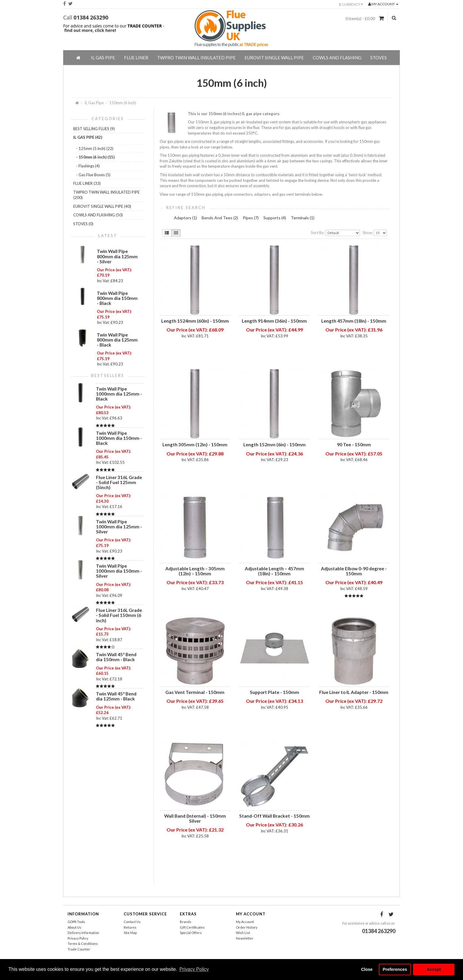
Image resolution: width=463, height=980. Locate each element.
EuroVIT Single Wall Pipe (274, 58)
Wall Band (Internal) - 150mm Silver (195, 818)
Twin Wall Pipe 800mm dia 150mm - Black (117, 298)
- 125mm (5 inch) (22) (95, 148)
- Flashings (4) (88, 166)
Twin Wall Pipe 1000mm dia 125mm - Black (119, 394)
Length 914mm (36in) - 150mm (274, 321)
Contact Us (132, 922)
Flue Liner (136, 58)
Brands (186, 922)
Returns (130, 927)
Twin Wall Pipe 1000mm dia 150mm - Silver (119, 571)
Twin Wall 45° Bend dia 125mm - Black (116, 696)
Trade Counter (79, 949)
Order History (247, 927)
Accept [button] (434, 969)
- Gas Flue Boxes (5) (93, 175)
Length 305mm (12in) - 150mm (195, 445)
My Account (245, 922)
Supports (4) (275, 218)
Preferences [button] (395, 969)
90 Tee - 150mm (354, 445)
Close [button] (367, 969)
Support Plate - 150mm (274, 692)
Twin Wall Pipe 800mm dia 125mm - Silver (117, 256)
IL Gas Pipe (103, 58)
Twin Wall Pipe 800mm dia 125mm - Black (117, 340)
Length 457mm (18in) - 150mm (354, 321)
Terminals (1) (303, 218)
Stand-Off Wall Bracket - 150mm (274, 816)
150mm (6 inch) (123, 103)
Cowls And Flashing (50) (98, 215)
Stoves (379, 58)
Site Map (130, 933)
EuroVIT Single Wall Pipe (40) (102, 206)
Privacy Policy (78, 938)
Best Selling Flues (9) (94, 129)
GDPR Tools (76, 922)
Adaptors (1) (185, 218)
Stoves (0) (83, 224)
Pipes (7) (251, 218)
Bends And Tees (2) (220, 218)
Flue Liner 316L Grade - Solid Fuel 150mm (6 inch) (119, 615)
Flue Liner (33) (87, 183)
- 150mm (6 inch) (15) (95, 157)
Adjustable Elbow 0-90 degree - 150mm (354, 571)
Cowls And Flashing (337, 58)
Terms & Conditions (83, 944)
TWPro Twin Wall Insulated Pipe (196, 58)
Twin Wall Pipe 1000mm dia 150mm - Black (119, 438)
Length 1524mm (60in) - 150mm (195, 321)
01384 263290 (91, 17)
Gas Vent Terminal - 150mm (195, 692)
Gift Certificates (192, 927)
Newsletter (245, 938)
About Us (74, 927)
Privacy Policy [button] (194, 969)
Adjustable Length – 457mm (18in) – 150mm (274, 571)
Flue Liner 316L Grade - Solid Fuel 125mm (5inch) (119, 482)
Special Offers (191, 933)
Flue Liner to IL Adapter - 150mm (354, 692)
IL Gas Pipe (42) (88, 137)
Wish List (243, 933)
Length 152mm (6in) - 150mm (274, 445)
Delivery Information (83, 933)
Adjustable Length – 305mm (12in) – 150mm (195, 571)
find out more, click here (90, 30)
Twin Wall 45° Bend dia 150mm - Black (116, 657)
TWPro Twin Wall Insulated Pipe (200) (106, 195)
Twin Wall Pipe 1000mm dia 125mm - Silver (119, 527)
